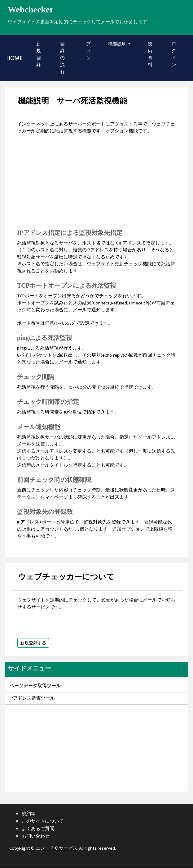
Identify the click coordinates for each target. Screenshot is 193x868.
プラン (88, 51)
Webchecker (31, 9)
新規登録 (41, 55)
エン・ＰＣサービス (57, 848)
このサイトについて (43, 821)
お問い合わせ (36, 836)
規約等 (29, 814)
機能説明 (117, 44)
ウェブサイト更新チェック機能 (119, 264)
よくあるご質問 (38, 829)
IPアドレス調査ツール (32, 698)
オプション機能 (122, 131)
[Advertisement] (97, 185)
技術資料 (150, 55)
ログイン (174, 55)
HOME (14, 58)
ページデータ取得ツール (35, 686)
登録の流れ (62, 58)
